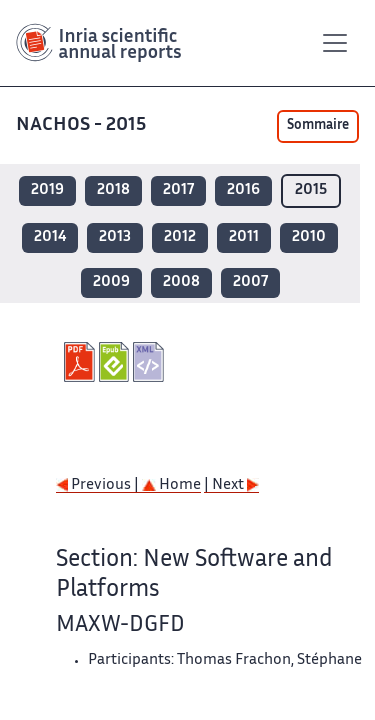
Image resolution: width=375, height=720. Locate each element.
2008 (181, 282)
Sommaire (318, 126)
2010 (309, 237)
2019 (47, 190)
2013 (115, 237)
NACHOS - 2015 (83, 125)
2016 (243, 190)
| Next (231, 485)
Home (171, 485)
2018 (113, 190)
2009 (111, 282)
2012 (180, 237)
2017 (178, 190)
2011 (244, 237)
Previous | (99, 485)
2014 (50, 237)
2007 (250, 282)
